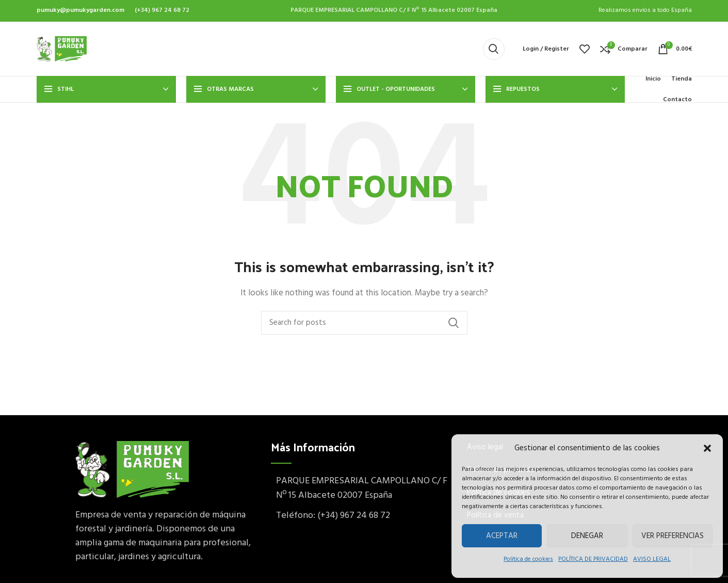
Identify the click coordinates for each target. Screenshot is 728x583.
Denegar (587, 536)
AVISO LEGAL (652, 559)
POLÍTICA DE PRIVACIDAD (593, 559)
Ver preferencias (673, 536)
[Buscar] (494, 49)
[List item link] (364, 516)
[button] (707, 448)
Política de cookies (528, 559)
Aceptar (502, 536)
